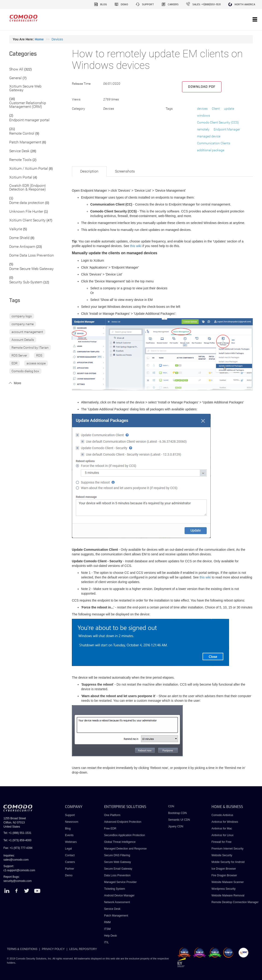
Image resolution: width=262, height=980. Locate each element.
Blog (68, 829)
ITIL (107, 942)
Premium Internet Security (228, 849)
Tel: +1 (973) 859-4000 (17, 840)
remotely (203, 129)
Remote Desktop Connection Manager (235, 902)
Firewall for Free (222, 842)
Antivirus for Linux (222, 835)
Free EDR (110, 829)
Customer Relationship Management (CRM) (28, 105)
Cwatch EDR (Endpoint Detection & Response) (27, 188)
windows (203, 115)
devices (202, 109)
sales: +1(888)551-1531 (207, 5)
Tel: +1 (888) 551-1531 (17, 833)
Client (216, 109)
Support (70, 815)
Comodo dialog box (25, 371)
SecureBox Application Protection (125, 835)
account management (27, 332)
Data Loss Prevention (117, 875)
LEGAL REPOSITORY (83, 949)
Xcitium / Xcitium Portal (29, 169)
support (148, 5)
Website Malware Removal (228, 895)
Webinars (71, 842)
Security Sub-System (26, 282)
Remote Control (22, 134)
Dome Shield (19, 238)
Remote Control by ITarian (30, 348)
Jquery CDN (176, 826)
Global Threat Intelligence (120, 842)
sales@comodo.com (16, 860)
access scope (36, 363)
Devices (57, 39)
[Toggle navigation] (255, 20)
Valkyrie (16, 229)
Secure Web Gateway (118, 862)
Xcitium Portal (21, 177)
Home (39, 39)
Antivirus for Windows (225, 822)
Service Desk (19, 151)
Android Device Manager (119, 895)
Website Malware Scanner (228, 882)
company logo (22, 316)
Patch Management (25, 142)
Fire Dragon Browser (224, 875)
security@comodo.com (18, 881)
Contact (70, 855)
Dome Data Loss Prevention (32, 256)
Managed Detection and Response (125, 849)
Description (89, 171)
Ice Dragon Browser (224, 869)
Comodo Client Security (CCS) (218, 122)
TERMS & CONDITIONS (22, 949)
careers (173, 5)
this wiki (136, 246)
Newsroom (72, 822)
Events (69, 835)
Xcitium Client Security (27, 220)
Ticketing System (115, 889)
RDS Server (19, 355)
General (15, 78)
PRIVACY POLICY (53, 949)
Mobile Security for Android (228, 862)
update (229, 109)
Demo (69, 875)
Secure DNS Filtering (117, 855)
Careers (70, 862)
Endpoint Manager (227, 129)
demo (124, 5)
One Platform (112, 815)
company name (23, 324)
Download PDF (202, 87)
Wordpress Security (224, 889)
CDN (171, 806)
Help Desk (110, 936)
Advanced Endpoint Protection (123, 822)
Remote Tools (20, 160)
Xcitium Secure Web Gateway (25, 88)
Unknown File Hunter (26, 212)
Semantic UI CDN (179, 820)
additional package (211, 150)
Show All (16, 69)
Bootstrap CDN (178, 813)
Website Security (222, 855)
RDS (39, 355)
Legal (68, 849)
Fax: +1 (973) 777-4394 (18, 848)
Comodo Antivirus (222, 815)
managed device (209, 136)
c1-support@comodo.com (19, 870)
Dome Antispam (22, 247)
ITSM (107, 929)
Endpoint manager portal (29, 120)
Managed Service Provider (120, 882)
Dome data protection (27, 203)
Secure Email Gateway (119, 869)
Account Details (23, 340)
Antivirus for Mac (222, 829)
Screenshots (125, 171)
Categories (23, 54)
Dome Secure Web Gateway (31, 269)
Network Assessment (117, 902)
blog (104, 5)
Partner (69, 869)
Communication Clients (214, 143)
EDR (15, 363)
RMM (107, 922)
